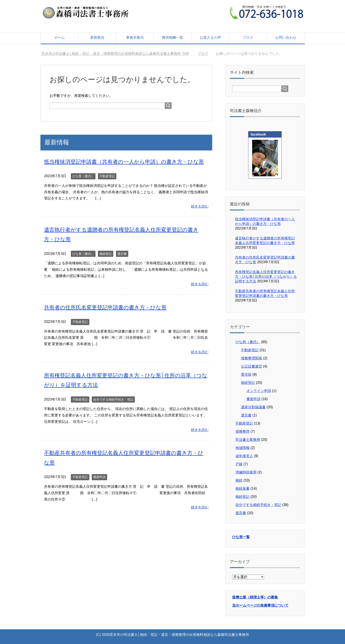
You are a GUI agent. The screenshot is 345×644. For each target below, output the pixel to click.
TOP (115, 54)
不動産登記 (107, 176)
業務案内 (97, 38)
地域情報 (242, 448)
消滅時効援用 (246, 472)
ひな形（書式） (83, 176)
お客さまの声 (210, 38)
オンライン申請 (259, 391)
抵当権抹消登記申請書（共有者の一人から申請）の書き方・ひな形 (124, 162)
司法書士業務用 (248, 440)
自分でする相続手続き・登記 (113, 399)
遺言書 (122, 254)
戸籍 (239, 464)
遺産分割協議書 (253, 407)
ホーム (59, 38)
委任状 (246, 374)
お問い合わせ (286, 38)
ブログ (248, 38)
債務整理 (242, 431)
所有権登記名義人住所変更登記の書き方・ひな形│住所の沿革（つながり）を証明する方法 (266, 277)
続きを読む (200, 206)
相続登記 (106, 254)
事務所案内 (135, 38)
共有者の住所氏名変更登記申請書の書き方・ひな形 (105, 307)
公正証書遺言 (251, 366)
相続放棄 (242, 489)
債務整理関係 (251, 358)
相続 (239, 480)
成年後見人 (244, 456)
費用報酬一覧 (172, 38)
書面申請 (99, 477)
